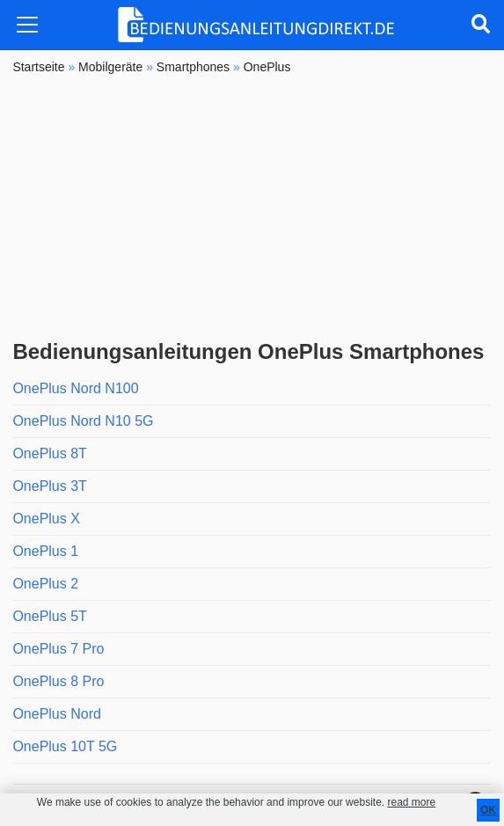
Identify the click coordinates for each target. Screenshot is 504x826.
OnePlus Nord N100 (75, 388)
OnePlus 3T (49, 486)
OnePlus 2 (45, 584)
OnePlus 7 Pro (58, 649)
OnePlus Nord (57, 714)
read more (411, 802)
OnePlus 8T (49, 453)
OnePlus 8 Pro (58, 681)
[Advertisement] (252, 208)
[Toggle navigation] (27, 25)
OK (488, 810)
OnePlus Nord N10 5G (83, 421)
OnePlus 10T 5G (65, 746)
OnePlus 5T (49, 616)
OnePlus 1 (45, 551)
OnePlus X (46, 519)
